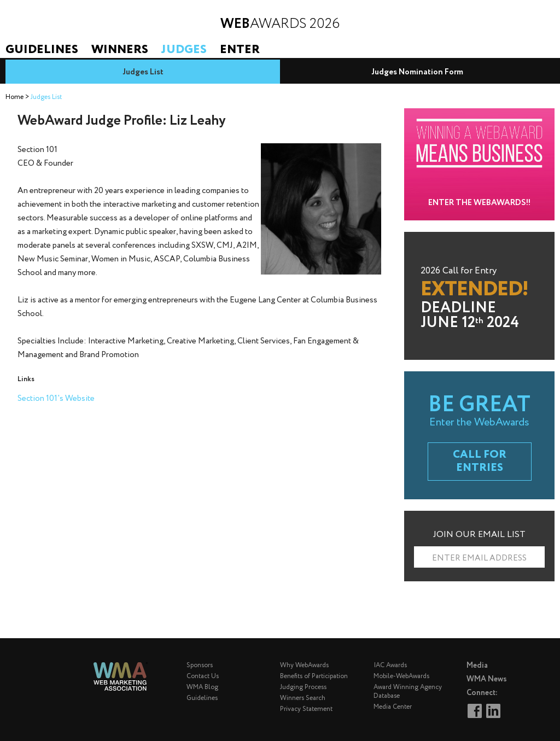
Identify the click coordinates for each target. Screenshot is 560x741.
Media (477, 666)
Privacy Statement (306, 709)
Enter (240, 50)
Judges (184, 50)
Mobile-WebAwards (401, 676)
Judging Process (303, 687)
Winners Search (303, 698)
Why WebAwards (304, 665)
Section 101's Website (56, 399)
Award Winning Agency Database (408, 692)
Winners (120, 50)
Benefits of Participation (314, 676)
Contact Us (203, 676)
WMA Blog (202, 687)
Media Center (393, 707)
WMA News (487, 679)
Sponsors (200, 665)
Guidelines (42, 50)
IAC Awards (390, 665)
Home (14, 97)
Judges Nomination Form (417, 72)
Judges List (143, 72)
